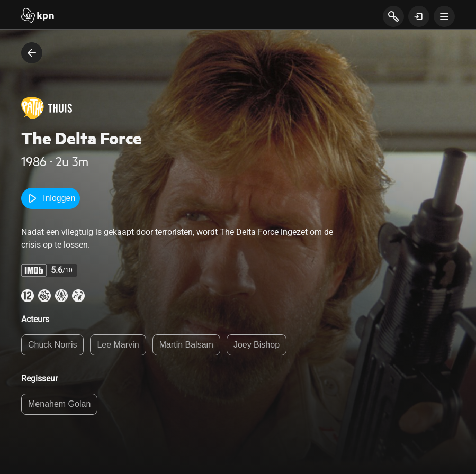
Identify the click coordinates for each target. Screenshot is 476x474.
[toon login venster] (419, 16)
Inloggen (51, 198)
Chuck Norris (52, 345)
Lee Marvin (118, 345)
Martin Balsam (186, 345)
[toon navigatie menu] (444, 16)
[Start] (38, 16)
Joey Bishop (257, 345)
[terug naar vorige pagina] (32, 53)
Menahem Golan (59, 404)
